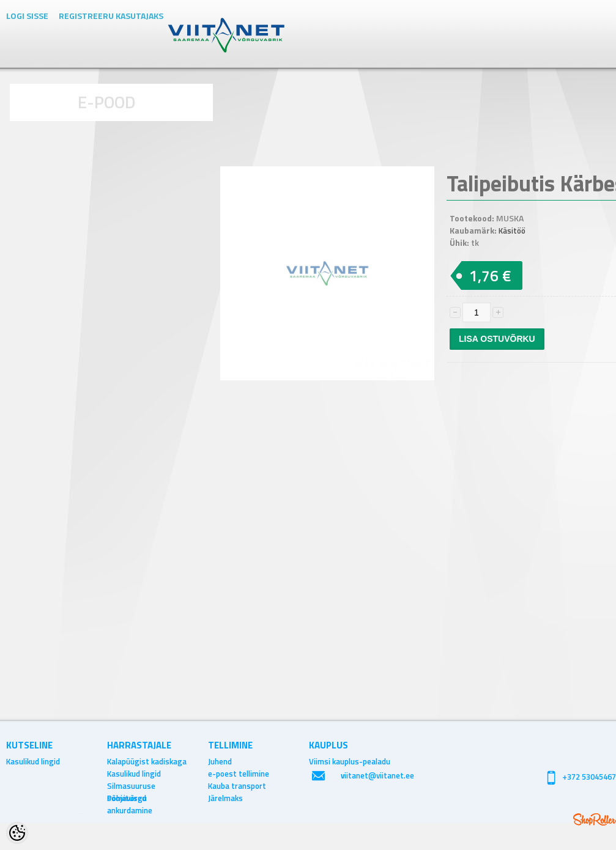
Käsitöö (512, 231)
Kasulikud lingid (33, 761)
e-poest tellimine (239, 774)
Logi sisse (27, 16)
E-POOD (107, 102)
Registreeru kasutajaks (111, 16)
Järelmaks (225, 798)
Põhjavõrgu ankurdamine (130, 798)
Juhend (220, 761)
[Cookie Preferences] (17, 833)
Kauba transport (237, 786)
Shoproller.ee (595, 819)
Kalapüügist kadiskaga (147, 761)
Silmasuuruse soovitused (131, 786)
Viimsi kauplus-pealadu (350, 761)
